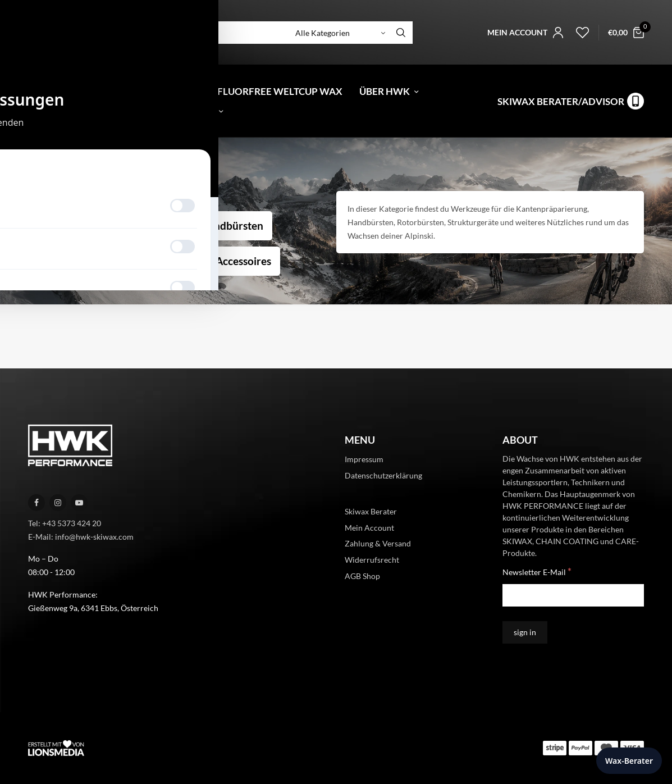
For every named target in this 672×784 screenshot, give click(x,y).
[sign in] (525, 632)
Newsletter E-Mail (537, 571)
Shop (92, 91)
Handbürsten (232, 225)
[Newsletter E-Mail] (573, 595)
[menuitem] (35, 91)
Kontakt (191, 111)
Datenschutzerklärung (383, 475)
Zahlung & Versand (378, 543)
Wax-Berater (629, 761)
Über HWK (385, 91)
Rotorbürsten (69, 261)
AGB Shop (362, 576)
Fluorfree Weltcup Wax (280, 91)
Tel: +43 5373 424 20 (65, 523)
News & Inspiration (94, 111)
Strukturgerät (159, 261)
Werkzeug (152, 225)
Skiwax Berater (371, 511)
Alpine (60, 170)
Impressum (364, 459)
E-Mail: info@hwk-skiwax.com (81, 537)
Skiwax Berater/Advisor (561, 101)
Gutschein (157, 91)
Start (35, 170)
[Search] (401, 33)
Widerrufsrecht (372, 560)
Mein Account (369, 528)
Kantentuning (70, 225)
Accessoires (243, 261)
